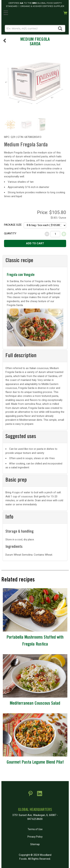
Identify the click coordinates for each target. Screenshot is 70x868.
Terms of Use (35, 829)
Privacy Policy (35, 837)
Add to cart (35, 243)
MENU (5, 12)
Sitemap (35, 844)
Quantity (10, 233)
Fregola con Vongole (21, 275)
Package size (13, 225)
